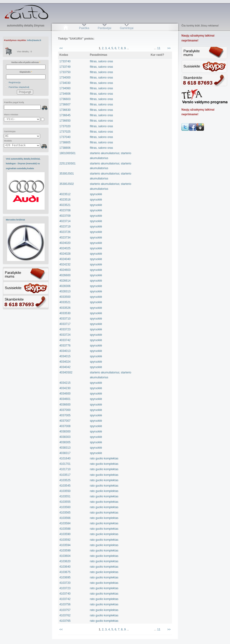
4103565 (65, 513)
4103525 (65, 480)
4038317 (65, 453)
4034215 (65, 383)
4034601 (65, 399)
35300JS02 (67, 184)
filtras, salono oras (102, 61)
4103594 (65, 545)
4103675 (65, 572)
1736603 (65, 99)
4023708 (65, 210)
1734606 (65, 94)
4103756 (65, 604)
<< (61, 48)
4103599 (65, 551)
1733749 (65, 67)
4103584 (65, 523)
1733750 (65, 72)
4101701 (65, 464)
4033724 (65, 335)
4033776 (65, 346)
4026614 (65, 281)
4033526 (65, 308)
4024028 (65, 254)
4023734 (65, 238)
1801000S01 (67, 153)
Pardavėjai (105, 28)
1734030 (65, 83)
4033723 (65, 329)
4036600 (65, 405)
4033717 (65, 324)
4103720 (65, 583)
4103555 (65, 502)
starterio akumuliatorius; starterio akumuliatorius (111, 156)
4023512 (65, 194)
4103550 (65, 491)
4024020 (65, 243)
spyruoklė (96, 194)
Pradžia (66, 28)
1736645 (65, 115)
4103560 (65, 507)
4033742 (65, 340)
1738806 (65, 148)
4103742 (65, 599)
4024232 (65, 264)
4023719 (65, 227)
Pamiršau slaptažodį (19, 87)
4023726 (65, 232)
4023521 (65, 205)
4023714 (65, 221)
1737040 (65, 137)
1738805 (65, 142)
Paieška (84, 28)
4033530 (65, 313)
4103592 (65, 540)
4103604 (65, 556)
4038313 (65, 448)
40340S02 (66, 372)
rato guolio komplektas (104, 458)
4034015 (65, 356)
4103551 (65, 496)
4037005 (65, 415)
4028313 (65, 291)
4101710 (65, 469)
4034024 (65, 362)
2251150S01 (67, 164)
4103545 (65, 486)
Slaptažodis (26, 72)
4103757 (65, 610)
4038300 (65, 432)
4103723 (65, 588)
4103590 (65, 534)
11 (159, 48)
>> (169, 48)
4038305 (65, 442)
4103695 (65, 577)
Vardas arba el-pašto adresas (26, 62)
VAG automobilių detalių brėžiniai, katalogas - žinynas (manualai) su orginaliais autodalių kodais (23, 164)
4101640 (65, 458)
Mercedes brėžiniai (15, 220)
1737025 (65, 132)
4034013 (65, 351)
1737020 (65, 126)
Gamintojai (126, 28)
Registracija (15, 82)
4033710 (65, 319)
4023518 (65, 200)
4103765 (65, 621)
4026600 (65, 275)
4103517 (65, 475)
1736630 (65, 110)
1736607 (65, 104)
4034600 (65, 394)
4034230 (65, 388)
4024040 (65, 259)
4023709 (65, 216)
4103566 (65, 518)
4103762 (65, 615)
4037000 (65, 410)
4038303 (65, 437)
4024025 (65, 248)
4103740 (65, 594)
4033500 (65, 297)
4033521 (65, 302)
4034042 (65, 367)
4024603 (65, 270)
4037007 (65, 421)
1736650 (65, 121)
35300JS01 (67, 174)
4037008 (65, 426)
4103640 (65, 567)
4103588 (65, 529)
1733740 (65, 61)
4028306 (65, 286)
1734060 (65, 88)
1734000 (65, 78)
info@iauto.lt (34, 40)
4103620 (65, 561)
